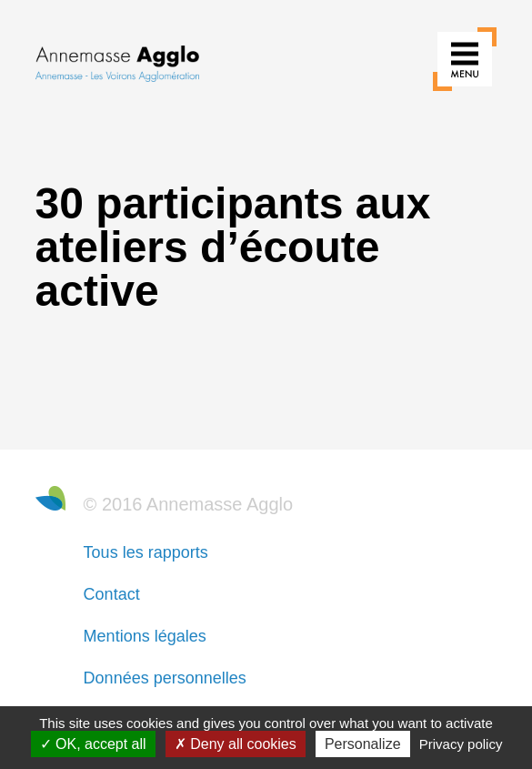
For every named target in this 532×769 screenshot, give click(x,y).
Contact (112, 594)
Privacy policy (461, 744)
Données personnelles (165, 678)
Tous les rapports (146, 552)
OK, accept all (93, 744)
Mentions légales (145, 636)
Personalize (363, 744)
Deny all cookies (236, 744)
